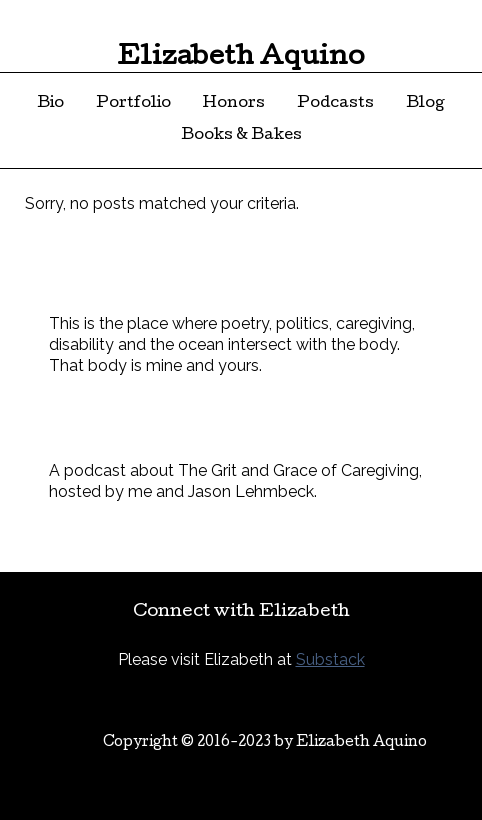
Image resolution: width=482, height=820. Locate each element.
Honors (234, 104)
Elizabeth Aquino (241, 58)
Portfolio (133, 104)
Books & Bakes (241, 136)
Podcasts (335, 104)
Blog (425, 104)
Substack (330, 659)
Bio (50, 104)
